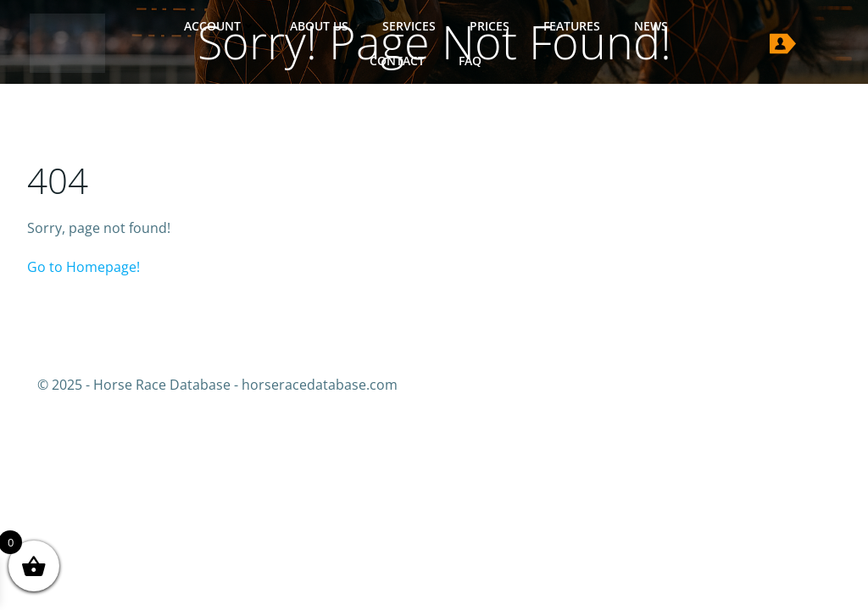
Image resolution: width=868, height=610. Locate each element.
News (651, 26)
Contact (397, 61)
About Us (319, 26)
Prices (490, 26)
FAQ (470, 61)
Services (409, 26)
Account (220, 26)
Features (572, 26)
